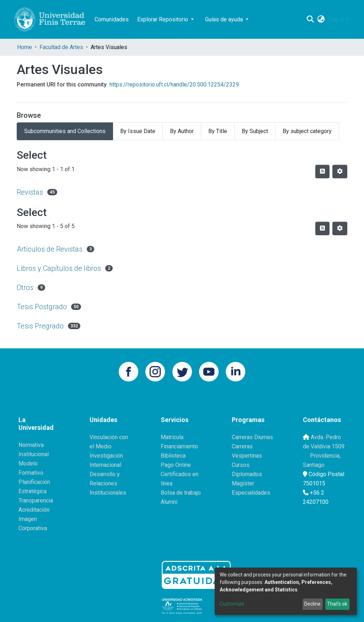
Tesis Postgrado (42, 307)
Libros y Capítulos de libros (59, 268)
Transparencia (36, 500)
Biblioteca (173, 456)
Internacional (105, 465)
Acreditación (34, 510)
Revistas (30, 192)
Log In (336, 19)
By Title (218, 131)
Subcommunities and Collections (65, 131)
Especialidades (251, 493)
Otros (25, 288)
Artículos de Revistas (50, 249)
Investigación (106, 456)
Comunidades (112, 19)
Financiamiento (179, 446)
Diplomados (247, 474)
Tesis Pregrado (40, 326)
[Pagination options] (340, 172)
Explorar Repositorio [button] (163, 19)
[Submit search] (311, 20)
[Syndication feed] (322, 172)
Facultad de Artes (61, 47)
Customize (232, 604)
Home (25, 47)
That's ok (337, 604)
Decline (312, 604)
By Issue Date (138, 131)
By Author (182, 131)
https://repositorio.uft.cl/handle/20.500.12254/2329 (174, 85)
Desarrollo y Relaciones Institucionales (108, 483)
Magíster (243, 483)
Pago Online (176, 465)
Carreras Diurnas (252, 437)
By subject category (307, 131)
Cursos (241, 465)
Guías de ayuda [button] (225, 19)
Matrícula (172, 437)
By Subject (255, 131)
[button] (321, 20)
